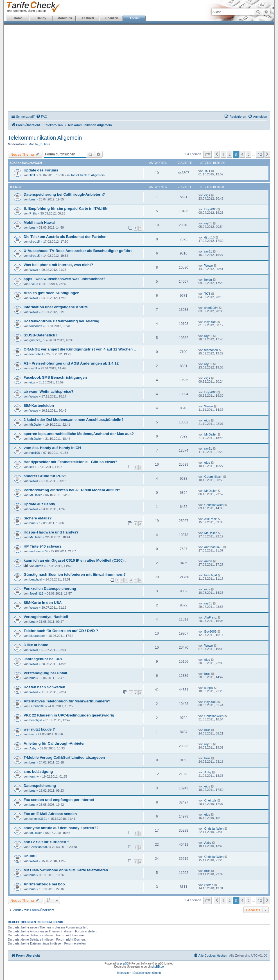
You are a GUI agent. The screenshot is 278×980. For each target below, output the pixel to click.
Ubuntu (30, 856)
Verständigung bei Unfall (45, 673)
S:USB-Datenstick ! (40, 335)
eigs (207, 195)
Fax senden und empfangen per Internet (59, 800)
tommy (34, 776)
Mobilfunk (65, 18)
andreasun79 (39, 551)
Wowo (34, 270)
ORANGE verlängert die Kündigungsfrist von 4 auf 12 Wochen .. (80, 349)
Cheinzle (210, 800)
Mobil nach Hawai (39, 223)
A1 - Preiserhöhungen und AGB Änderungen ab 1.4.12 (71, 363)
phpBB (125, 964)
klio (32, 467)
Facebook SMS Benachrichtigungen (55, 377)
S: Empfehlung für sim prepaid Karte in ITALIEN (66, 208)
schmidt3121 (38, 819)
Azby (33, 748)
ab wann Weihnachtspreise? (48, 391)
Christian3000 (39, 847)
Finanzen (112, 18)
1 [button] (223, 154)
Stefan (209, 885)
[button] (207, 154)
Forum (135, 18)
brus (47, 144)
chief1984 (211, 308)
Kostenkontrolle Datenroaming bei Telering (61, 321)
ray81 (208, 223)
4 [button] (242, 154)
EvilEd (34, 284)
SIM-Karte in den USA (43, 603)
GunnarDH (37, 706)
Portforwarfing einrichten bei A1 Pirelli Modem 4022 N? (72, 490)
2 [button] (230, 154)
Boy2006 (210, 209)
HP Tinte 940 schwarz (42, 546)
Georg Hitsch (213, 477)
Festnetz (88, 18)
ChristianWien (214, 505)
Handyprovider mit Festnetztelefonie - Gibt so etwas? (70, 462)
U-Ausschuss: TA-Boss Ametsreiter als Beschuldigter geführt (78, 251)
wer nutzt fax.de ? (39, 729)
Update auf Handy (39, 504)
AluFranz (211, 519)
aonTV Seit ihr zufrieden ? (47, 842)
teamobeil (36, 354)
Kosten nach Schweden (44, 687)
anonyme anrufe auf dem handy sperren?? (61, 828)
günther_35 (37, 340)
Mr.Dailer (36, 425)
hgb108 (35, 453)
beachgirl (36, 579)
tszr (32, 734)
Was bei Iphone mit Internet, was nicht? (58, 265)
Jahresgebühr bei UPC (43, 659)
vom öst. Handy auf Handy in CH (52, 448)
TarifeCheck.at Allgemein (88, 175)
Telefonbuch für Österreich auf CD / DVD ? (61, 631)
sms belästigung (38, 772)
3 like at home (36, 645)
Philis (33, 213)
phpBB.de (158, 967)
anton (39, 566)
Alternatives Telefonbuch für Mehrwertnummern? (67, 701)
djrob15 (35, 242)
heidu (208, 280)
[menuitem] (42, 117)
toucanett (36, 326)
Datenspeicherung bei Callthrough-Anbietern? (64, 194)
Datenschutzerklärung (147, 973)
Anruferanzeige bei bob (44, 884)
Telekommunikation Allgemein (45, 138)
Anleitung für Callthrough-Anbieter (54, 743)
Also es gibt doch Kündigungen (52, 293)
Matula (33, 144)
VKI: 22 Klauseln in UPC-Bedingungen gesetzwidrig (69, 715)
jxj (41, 144)
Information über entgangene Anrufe (56, 307)
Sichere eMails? (38, 518)
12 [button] (260, 154)
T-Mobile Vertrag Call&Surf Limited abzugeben (64, 757)
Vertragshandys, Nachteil (46, 617)
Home (18, 18)
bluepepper (37, 636)
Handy (42, 18)
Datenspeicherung (40, 786)
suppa (209, 688)
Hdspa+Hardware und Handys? (51, 532)
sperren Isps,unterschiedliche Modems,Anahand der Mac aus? (79, 434)
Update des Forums (41, 170)
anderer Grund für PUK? (45, 476)
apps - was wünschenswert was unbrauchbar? (65, 279)
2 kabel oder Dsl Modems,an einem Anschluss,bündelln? (74, 420)
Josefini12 (37, 593)
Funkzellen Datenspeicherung (50, 589)
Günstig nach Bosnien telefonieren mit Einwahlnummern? (75, 574)
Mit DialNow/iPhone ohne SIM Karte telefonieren (66, 870)
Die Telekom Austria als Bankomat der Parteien (65, 237)
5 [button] (249, 154)
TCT (32, 175)
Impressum (124, 973)
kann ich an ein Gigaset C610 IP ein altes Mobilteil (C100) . (75, 560)
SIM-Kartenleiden (39, 406)
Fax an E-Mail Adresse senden (50, 814)
